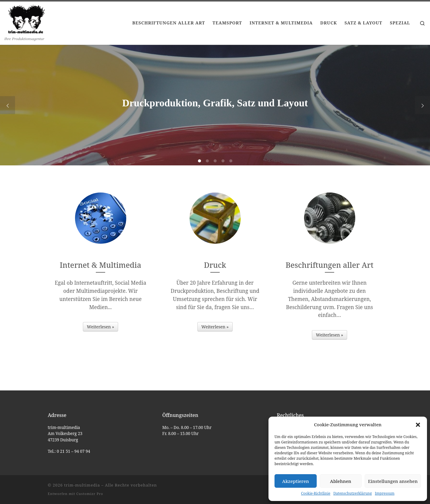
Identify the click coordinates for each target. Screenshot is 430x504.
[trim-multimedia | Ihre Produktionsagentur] (27, 19)
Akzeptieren (295, 481)
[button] (418, 425)
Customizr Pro (90, 494)
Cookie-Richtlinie (316, 493)
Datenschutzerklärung (353, 493)
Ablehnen (341, 481)
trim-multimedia (82, 485)
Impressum (385, 493)
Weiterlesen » (100, 327)
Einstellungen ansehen (393, 481)
